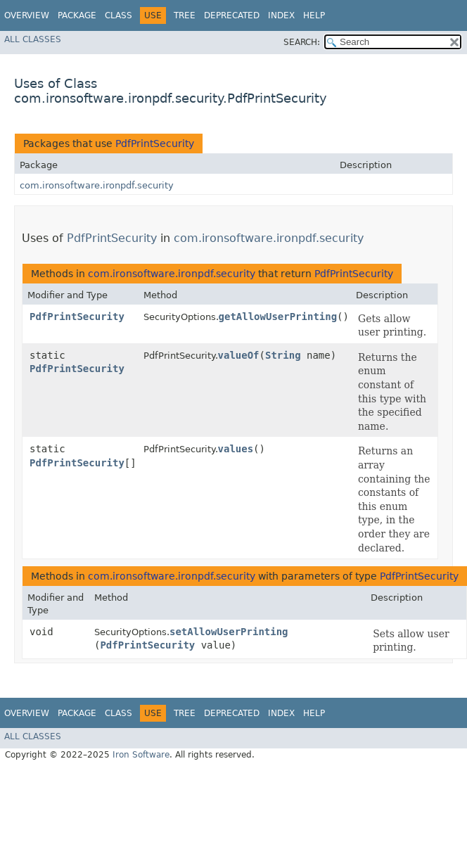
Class (119, 15)
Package (77, 15)
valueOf (239, 355)
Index (281, 15)
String (283, 355)
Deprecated (232, 15)
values (236, 449)
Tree (185, 15)
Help (314, 15)
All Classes (33, 39)
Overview (27, 15)
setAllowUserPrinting (229, 632)
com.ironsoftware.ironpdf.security (97, 185)
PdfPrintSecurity (155, 143)
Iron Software (141, 755)
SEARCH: (302, 42)
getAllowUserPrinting (278, 317)
